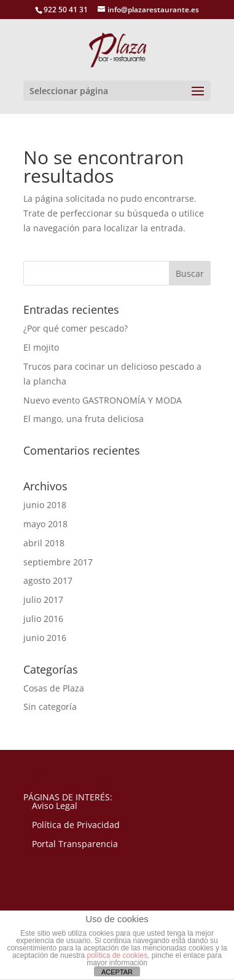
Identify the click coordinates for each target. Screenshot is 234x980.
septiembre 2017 (58, 562)
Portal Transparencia (75, 844)
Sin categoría (50, 707)
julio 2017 (43, 600)
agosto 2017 (48, 580)
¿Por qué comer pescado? (76, 328)
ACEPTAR (117, 972)
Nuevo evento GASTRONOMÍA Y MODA (103, 400)
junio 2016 (45, 638)
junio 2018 (45, 505)
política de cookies (117, 955)
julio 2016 (43, 619)
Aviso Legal (55, 806)
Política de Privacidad (76, 825)
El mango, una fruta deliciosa (84, 419)
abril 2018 (44, 543)
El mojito (41, 347)
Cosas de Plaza (54, 688)
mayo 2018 (45, 524)
